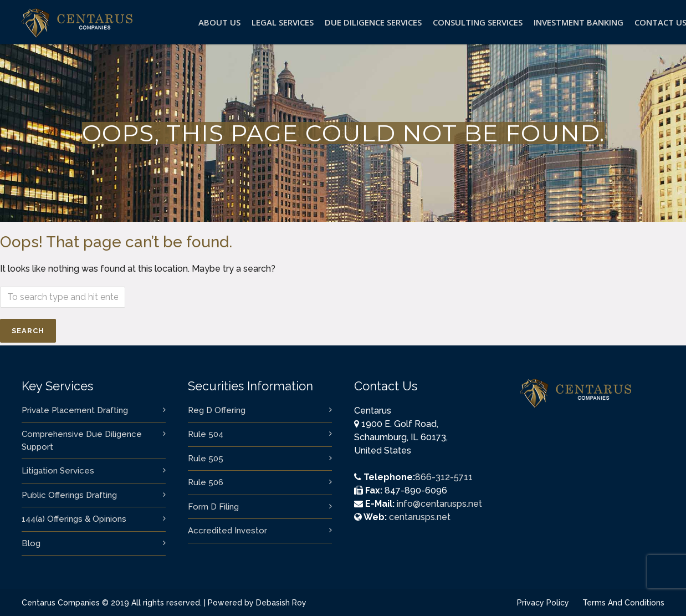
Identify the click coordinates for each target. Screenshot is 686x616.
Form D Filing (213, 507)
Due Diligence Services (373, 22)
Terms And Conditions (623, 603)
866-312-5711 (444, 477)
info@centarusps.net (439, 504)
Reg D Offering (217, 410)
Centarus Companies (61, 603)
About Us (219, 22)
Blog (31, 543)
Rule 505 (206, 459)
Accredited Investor (227, 531)
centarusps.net (420, 517)
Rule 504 (206, 434)
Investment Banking (579, 22)
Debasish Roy (281, 603)
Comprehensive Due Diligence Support (82, 441)
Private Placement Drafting (75, 410)
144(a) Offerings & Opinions (74, 519)
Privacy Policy (543, 603)
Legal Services (283, 22)
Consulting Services (478, 22)
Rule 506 (206, 482)
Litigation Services (58, 471)
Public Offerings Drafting (69, 495)
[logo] (77, 33)
